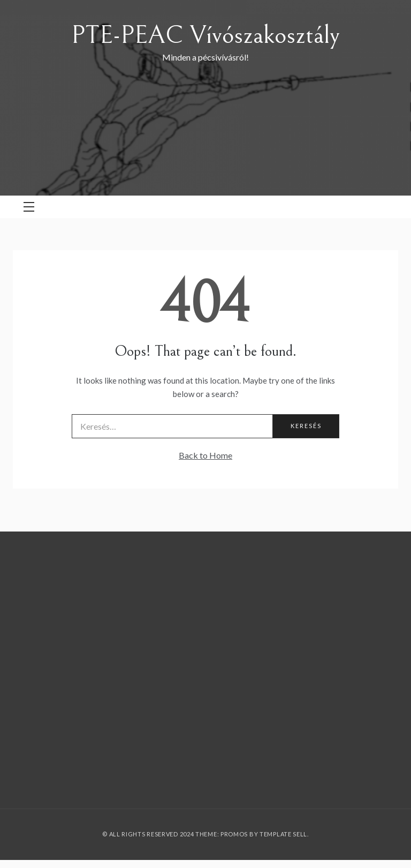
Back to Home (205, 455)
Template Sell (283, 834)
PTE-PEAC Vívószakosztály (205, 35)
